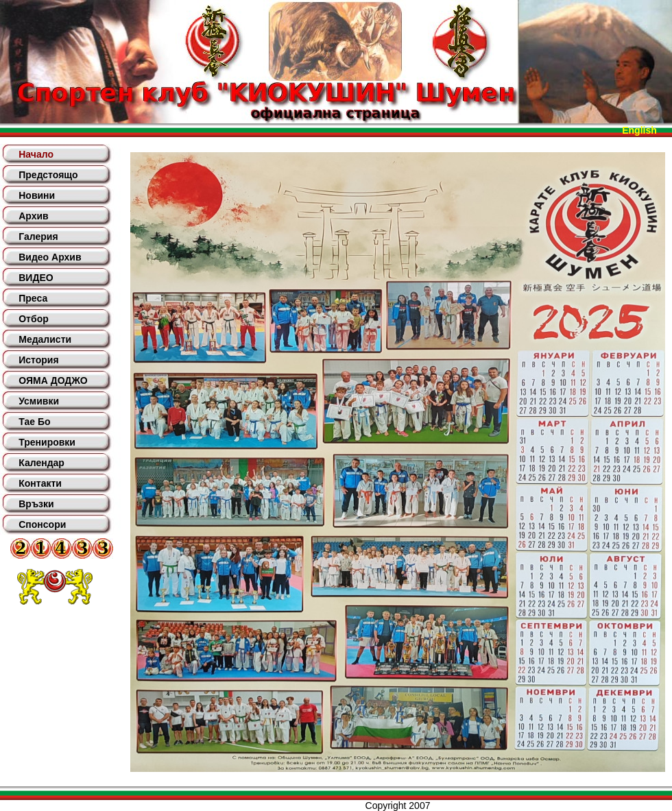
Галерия (38, 237)
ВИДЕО (36, 278)
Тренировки (47, 442)
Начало (36, 154)
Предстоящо (48, 175)
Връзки (36, 504)
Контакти (40, 483)
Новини (37, 195)
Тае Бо (34, 422)
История (38, 360)
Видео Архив (50, 257)
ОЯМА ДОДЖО (53, 380)
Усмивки (39, 401)
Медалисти (45, 339)
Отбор (34, 319)
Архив (33, 216)
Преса (33, 298)
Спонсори (42, 524)
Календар (41, 463)
